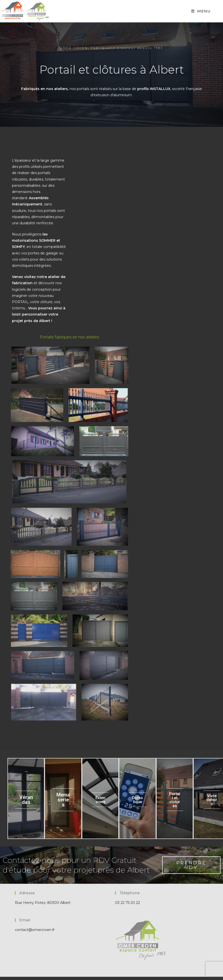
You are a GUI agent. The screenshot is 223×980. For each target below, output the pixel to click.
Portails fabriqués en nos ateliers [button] (69, 337)
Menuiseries (63, 800)
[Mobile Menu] (201, 11)
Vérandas (26, 800)
